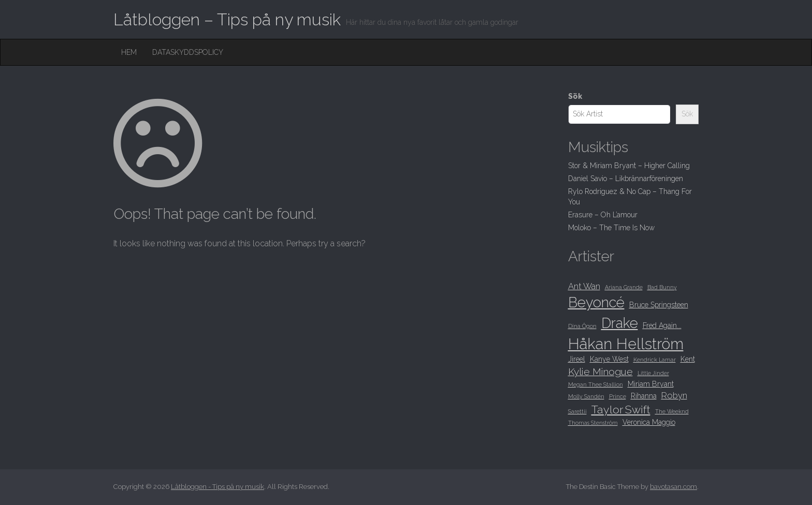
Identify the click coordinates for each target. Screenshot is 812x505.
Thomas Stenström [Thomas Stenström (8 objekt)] (593, 423)
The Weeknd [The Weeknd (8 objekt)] (672, 411)
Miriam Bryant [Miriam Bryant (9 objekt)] (651, 384)
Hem (129, 52)
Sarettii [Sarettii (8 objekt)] (577, 411)
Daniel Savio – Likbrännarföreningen (626, 179)
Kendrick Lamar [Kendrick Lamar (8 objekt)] (655, 360)
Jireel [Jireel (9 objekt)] (577, 359)
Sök (575, 96)
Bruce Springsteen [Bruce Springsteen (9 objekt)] (659, 305)
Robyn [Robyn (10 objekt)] (674, 395)
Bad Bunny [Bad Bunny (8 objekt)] (662, 287)
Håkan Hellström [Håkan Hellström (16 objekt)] (626, 344)
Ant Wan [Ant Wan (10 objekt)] (584, 286)
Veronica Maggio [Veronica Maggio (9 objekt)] (649, 422)
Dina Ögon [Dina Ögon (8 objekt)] (582, 326)
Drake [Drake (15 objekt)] (620, 323)
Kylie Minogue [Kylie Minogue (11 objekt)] (600, 372)
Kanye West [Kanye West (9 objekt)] (609, 359)
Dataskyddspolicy (188, 52)
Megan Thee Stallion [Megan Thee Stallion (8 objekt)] (596, 384)
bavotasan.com (673, 487)
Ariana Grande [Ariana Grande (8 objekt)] (624, 287)
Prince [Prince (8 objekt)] (618, 396)
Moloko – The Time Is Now (611, 228)
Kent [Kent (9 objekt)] (688, 359)
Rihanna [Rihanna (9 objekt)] (644, 396)
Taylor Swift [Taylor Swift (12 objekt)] (621, 410)
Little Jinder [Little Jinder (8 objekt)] (653, 373)
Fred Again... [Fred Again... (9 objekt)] (662, 325)
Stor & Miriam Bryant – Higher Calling (629, 166)
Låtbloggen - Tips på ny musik (218, 487)
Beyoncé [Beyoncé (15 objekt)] (596, 302)
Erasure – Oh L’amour (603, 215)
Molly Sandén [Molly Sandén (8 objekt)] (586, 396)
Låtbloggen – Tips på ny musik (227, 19)
